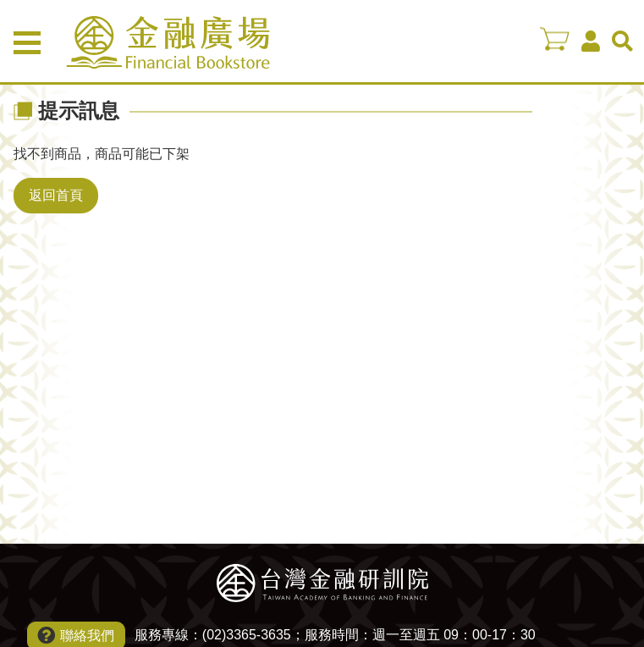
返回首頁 (56, 195)
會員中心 (591, 41)
